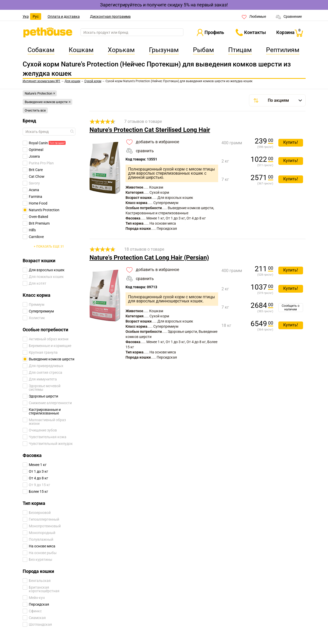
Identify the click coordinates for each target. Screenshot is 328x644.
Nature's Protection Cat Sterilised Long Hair (150, 130)
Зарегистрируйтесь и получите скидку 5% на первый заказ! (164, 5)
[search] (132, 32)
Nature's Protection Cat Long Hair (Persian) (149, 258)
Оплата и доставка (64, 16)
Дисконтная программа (110, 16)
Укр (26, 16)
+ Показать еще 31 (49, 247)
